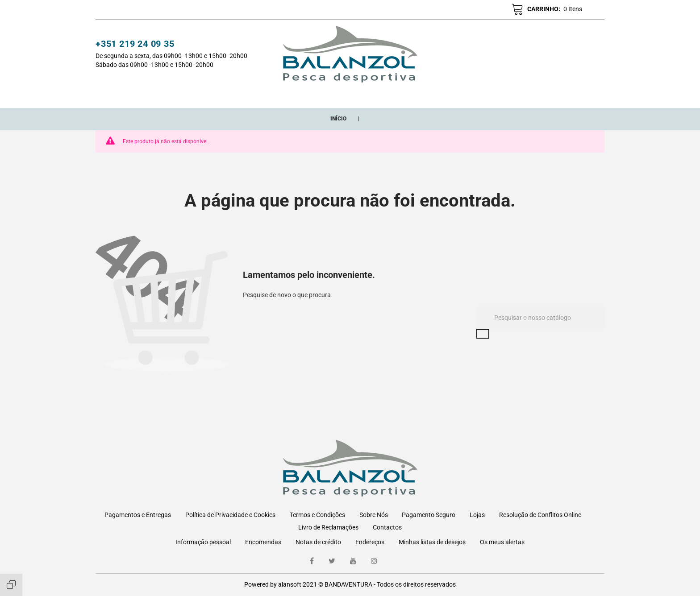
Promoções (365, 95)
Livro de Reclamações (328, 527)
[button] (464, 10)
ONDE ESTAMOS (459, 95)
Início (191, 95)
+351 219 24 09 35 (135, 45)
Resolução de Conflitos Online (540, 515)
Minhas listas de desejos (432, 542)
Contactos (387, 527)
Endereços (370, 542)
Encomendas (263, 542)
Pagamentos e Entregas (138, 515)
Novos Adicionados (299, 95)
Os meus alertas (502, 542)
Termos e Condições (317, 515)
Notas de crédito (318, 542)
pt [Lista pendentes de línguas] (591, 10)
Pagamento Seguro (429, 515)
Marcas (410, 95)
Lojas (477, 515)
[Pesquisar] (540, 328)
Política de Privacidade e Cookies (230, 515)
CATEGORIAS (232, 95)
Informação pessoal (203, 542)
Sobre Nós (374, 515)
